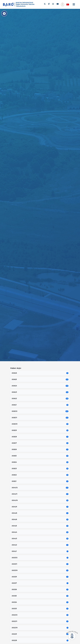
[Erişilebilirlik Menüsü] (4, 13)
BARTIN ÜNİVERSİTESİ (24, 3)
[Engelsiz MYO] (62, 4)
